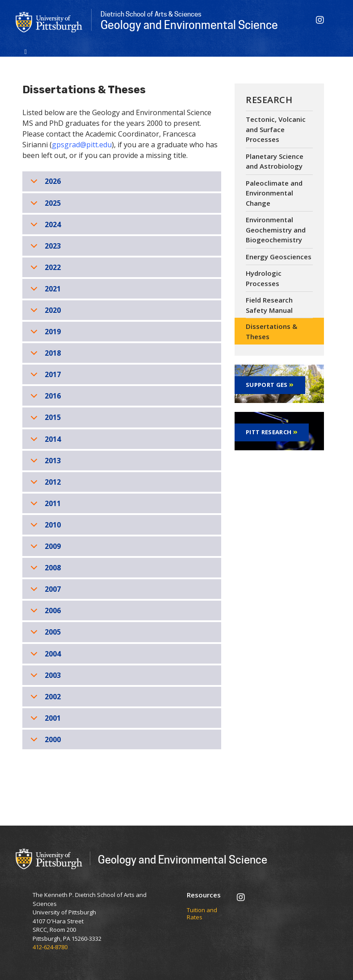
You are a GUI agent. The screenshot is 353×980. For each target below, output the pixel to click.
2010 (44, 527)
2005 (44, 634)
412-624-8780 (50, 947)
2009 (44, 549)
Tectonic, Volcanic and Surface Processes (276, 129)
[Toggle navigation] (26, 51)
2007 (44, 592)
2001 (44, 720)
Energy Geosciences (279, 257)
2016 (44, 398)
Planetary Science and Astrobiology (275, 161)
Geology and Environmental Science (183, 859)
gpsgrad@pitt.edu (82, 145)
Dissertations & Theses (271, 331)
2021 (44, 291)
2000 (44, 742)
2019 (44, 334)
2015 (44, 420)
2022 (44, 270)
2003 (44, 678)
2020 (44, 313)
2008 (44, 570)
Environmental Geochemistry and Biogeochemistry (276, 230)
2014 (44, 442)
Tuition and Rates (202, 914)
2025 (44, 206)
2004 (44, 656)
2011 (44, 506)
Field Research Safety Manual (269, 305)
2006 (44, 613)
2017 (44, 377)
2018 (44, 355)
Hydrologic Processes (264, 278)
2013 (44, 463)
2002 (44, 699)
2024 (44, 227)
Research (269, 100)
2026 (44, 184)
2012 (44, 484)
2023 (44, 248)
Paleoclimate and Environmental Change (274, 193)
